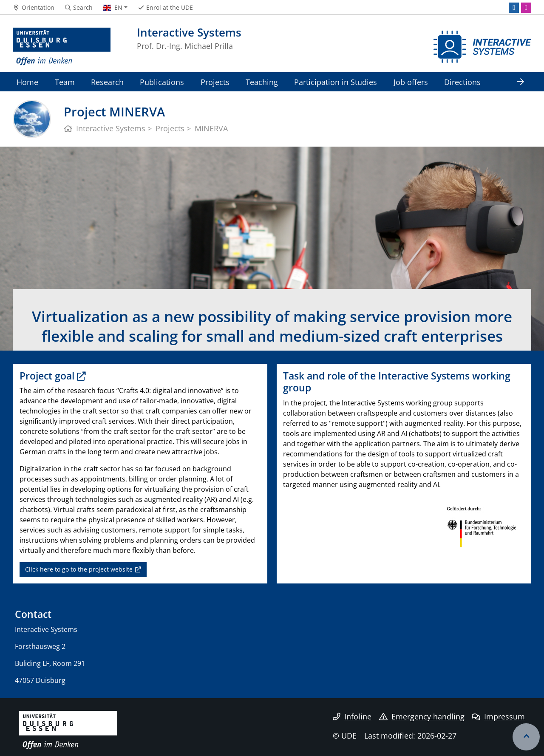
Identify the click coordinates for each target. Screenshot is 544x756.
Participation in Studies (336, 82)
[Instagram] (526, 8)
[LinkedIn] (514, 8)
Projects (215, 82)
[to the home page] (62, 47)
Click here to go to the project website (79, 569)
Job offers (411, 82)
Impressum (498, 716)
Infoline (352, 716)
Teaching (262, 82)
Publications (162, 82)
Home (27, 82)
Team (65, 82)
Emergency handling (422, 716)
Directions (462, 82)
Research (107, 82)
